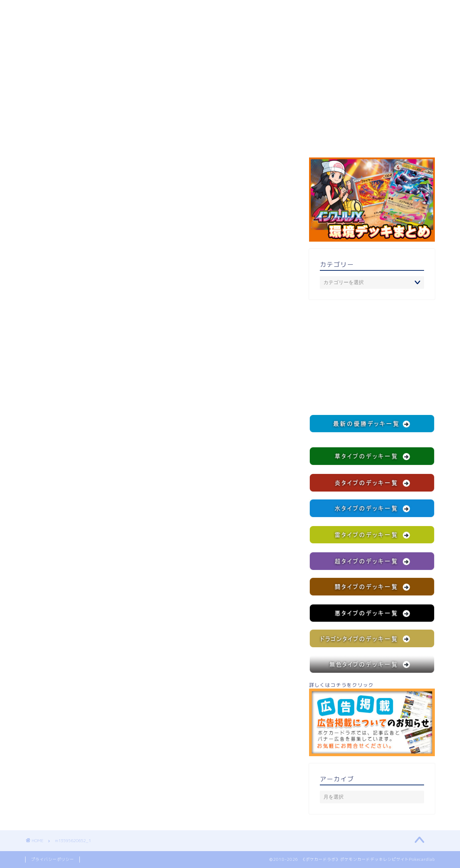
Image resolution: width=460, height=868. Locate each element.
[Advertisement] (372, 357)
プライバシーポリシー (52, 859)
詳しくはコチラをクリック (372, 719)
